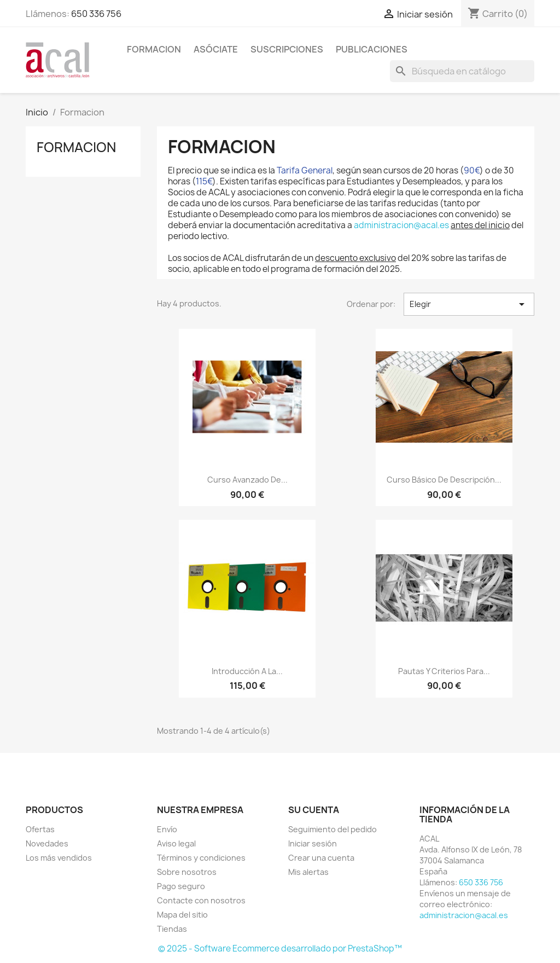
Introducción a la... (247, 671)
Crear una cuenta (321, 858)
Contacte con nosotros (201, 900)
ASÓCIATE (216, 49)
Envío (167, 829)
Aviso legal (176, 843)
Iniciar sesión (313, 843)
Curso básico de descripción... (444, 480)
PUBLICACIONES (372, 49)
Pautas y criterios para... (444, 671)
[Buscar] (462, 71)
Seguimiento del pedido (332, 829)
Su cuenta (314, 810)
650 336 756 (96, 14)
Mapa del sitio (182, 915)
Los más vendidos (59, 858)
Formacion (154, 49)
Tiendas (172, 929)
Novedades (47, 843)
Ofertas (40, 829)
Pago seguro (181, 886)
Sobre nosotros (187, 872)
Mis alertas (308, 872)
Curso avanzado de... (247, 480)
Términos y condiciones (201, 858)
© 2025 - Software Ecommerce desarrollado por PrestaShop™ (280, 949)
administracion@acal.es (401, 225)
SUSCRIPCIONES (287, 49)
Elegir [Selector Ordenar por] (469, 304)
